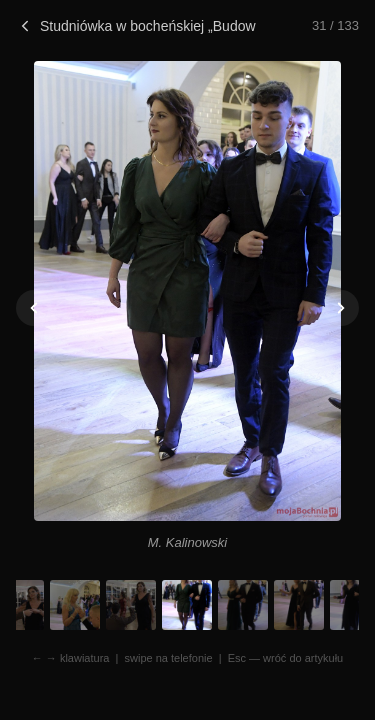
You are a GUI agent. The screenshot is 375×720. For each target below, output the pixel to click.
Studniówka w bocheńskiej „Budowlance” (136, 26)
